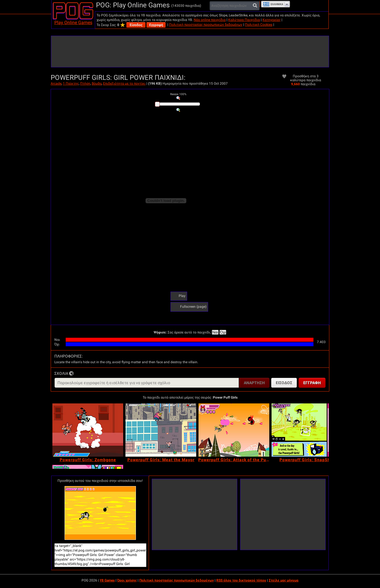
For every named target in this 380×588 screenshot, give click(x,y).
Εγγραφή (156, 25)
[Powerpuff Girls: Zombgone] (88, 430)
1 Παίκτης (71, 84)
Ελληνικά (273, 4)
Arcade (56, 84)
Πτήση (85, 84)
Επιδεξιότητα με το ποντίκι (124, 84)
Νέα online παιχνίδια (210, 20)
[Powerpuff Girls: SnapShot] (307, 430)
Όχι (223, 332)
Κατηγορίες (272, 20)
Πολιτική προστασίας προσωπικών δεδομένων (206, 25)
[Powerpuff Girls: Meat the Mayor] (161, 430)
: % (178, 94)
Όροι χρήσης (127, 580)
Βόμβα (97, 84)
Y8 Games (107, 580)
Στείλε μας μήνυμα (284, 580)
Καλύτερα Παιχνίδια (244, 20)
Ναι (215, 332)
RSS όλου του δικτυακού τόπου (241, 580)
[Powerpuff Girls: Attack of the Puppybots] (234, 430)
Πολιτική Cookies (259, 25)
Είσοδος (136, 25)
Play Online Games (73, 23)
